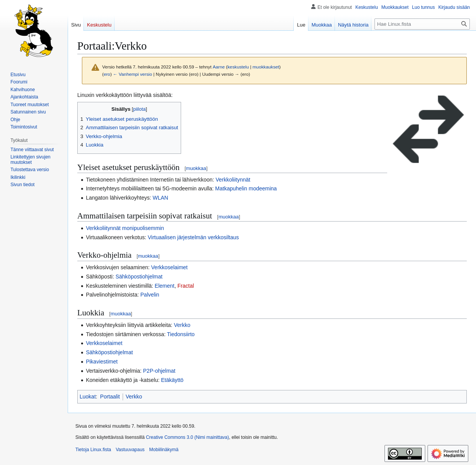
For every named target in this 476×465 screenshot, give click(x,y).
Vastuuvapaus (130, 450)
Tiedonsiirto (181, 334)
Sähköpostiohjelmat (139, 277)
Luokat (88, 397)
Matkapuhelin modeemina (246, 188)
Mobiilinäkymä (164, 450)
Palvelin (150, 295)
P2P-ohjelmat (159, 371)
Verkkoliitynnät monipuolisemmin (125, 228)
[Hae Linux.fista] (422, 24)
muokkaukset (266, 67)
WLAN (160, 198)
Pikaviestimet (102, 362)
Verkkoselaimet (169, 267)
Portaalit (110, 397)
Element (164, 286)
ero (107, 74)
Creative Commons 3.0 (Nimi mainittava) (187, 437)
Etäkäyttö (172, 380)
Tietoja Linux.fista (93, 450)
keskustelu (238, 67)
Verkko (182, 325)
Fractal (186, 286)
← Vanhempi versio (133, 74)
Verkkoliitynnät (233, 180)
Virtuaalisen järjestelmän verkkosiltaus (193, 237)
